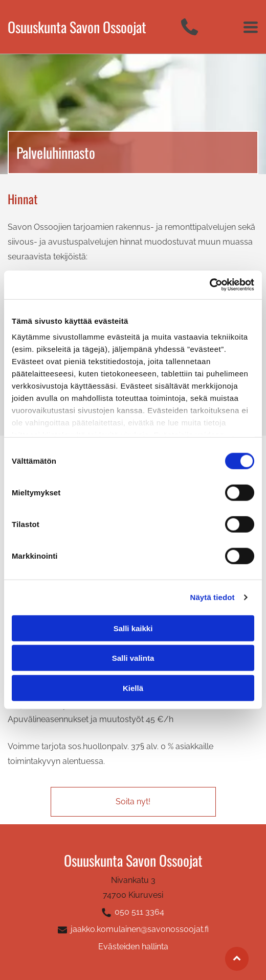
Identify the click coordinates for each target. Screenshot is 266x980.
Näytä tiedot (213, 597)
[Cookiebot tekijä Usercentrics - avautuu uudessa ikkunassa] (209, 285)
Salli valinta (133, 658)
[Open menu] (251, 27)
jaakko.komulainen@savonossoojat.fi (140, 929)
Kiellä (133, 688)
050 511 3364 (139, 912)
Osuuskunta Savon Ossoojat (77, 27)
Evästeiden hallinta (133, 947)
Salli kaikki (133, 628)
